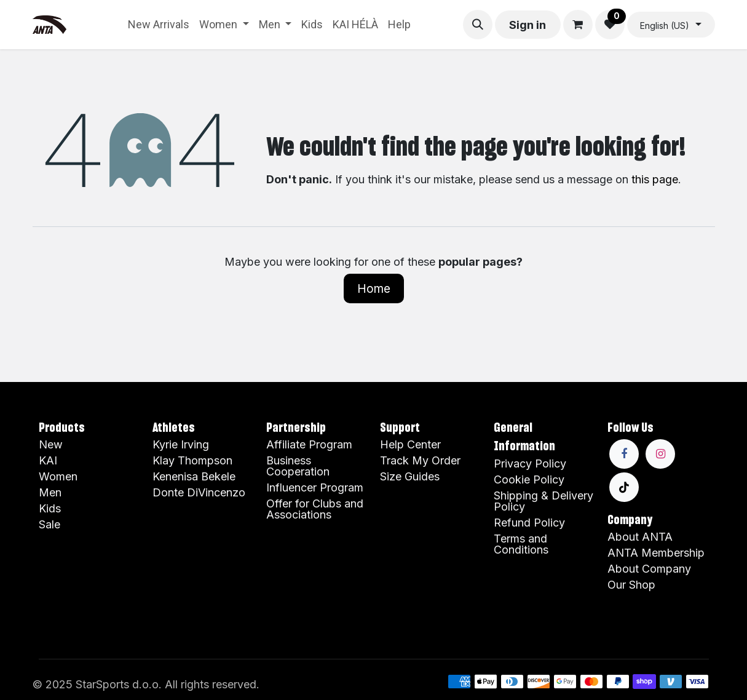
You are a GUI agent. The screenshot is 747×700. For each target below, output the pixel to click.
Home (374, 288)
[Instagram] (660, 454)
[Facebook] (624, 454)
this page (655, 179)
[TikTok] (624, 487)
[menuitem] (159, 25)
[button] (478, 25)
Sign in (528, 25)
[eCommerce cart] (578, 25)
